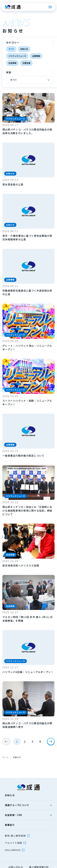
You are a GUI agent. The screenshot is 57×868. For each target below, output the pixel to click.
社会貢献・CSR (13, 815)
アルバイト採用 (13, 843)
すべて (11, 49)
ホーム (5, 757)
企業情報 (36, 56)
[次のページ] (51, 741)
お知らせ (24, 49)
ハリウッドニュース (17, 56)
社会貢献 (12, 63)
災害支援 (26, 63)
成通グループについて (17, 805)
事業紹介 (10, 825)
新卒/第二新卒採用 (15, 836)
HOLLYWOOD (13, 850)
